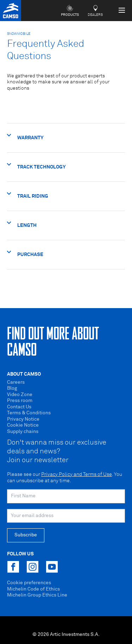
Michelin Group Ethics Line (37, 595)
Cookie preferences (29, 583)
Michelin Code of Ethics (33, 589)
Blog (12, 388)
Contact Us (19, 407)
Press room (20, 401)
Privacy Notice (23, 419)
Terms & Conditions (29, 413)
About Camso (24, 374)
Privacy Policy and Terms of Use (77, 474)
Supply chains (23, 432)
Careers (16, 382)
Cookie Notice (23, 425)
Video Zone (20, 395)
